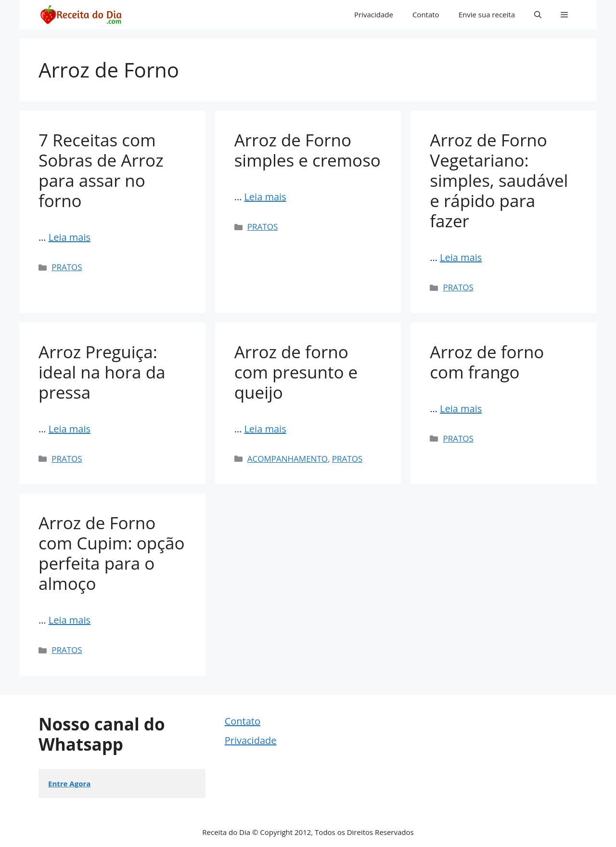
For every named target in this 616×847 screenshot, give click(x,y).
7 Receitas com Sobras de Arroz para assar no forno (101, 170)
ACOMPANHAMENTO (288, 459)
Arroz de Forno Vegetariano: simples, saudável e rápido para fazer (499, 180)
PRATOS (67, 267)
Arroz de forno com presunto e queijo (296, 372)
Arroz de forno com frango (487, 362)
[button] (538, 14)
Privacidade (374, 14)
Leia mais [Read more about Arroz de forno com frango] (461, 409)
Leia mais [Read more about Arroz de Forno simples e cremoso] (265, 197)
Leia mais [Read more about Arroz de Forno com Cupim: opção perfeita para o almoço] (70, 620)
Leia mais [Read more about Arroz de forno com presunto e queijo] (265, 429)
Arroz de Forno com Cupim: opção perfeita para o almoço (112, 553)
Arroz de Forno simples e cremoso (308, 150)
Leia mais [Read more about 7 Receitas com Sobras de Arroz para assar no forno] (70, 237)
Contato (426, 14)
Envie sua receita (487, 14)
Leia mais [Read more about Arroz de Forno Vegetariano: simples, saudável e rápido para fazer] (461, 257)
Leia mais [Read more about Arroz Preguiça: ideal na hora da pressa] (70, 429)
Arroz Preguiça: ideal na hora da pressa (102, 372)
